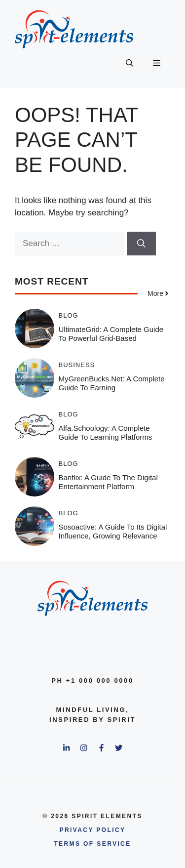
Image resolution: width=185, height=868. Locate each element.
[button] (129, 63)
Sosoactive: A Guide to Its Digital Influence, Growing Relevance (113, 531)
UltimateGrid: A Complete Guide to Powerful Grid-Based (111, 334)
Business (77, 365)
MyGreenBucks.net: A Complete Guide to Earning (112, 383)
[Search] (141, 244)
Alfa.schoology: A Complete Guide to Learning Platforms (106, 433)
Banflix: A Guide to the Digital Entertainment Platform (108, 482)
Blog (69, 315)
